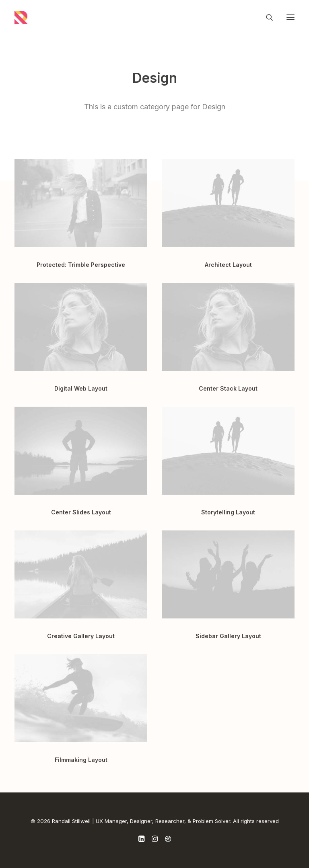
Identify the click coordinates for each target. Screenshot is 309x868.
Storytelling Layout (228, 512)
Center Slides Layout (81, 512)
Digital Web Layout (81, 388)
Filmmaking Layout (81, 760)
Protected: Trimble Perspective (81, 265)
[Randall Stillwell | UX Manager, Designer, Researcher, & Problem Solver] (21, 17)
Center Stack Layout (228, 388)
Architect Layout (228, 265)
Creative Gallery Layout (81, 636)
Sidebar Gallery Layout (228, 636)
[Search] (266, 17)
